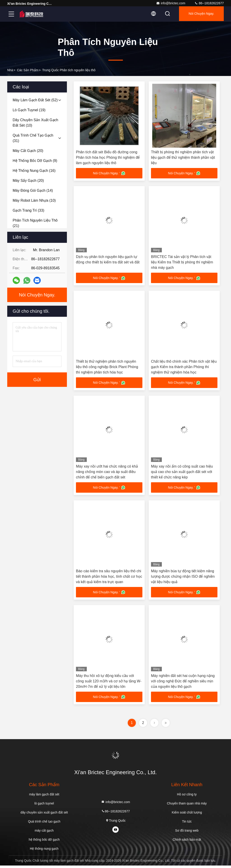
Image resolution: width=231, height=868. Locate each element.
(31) (33, 138)
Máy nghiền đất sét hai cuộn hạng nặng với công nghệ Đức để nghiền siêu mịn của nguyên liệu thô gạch (183, 683)
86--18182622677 (209, 3)
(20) (28, 151)
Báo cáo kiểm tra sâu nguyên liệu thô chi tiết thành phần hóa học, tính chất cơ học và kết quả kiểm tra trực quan (109, 578)
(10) (35, 123)
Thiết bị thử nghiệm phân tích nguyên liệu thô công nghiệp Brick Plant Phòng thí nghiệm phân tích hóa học (107, 368)
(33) (28, 210)
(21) (35, 223)
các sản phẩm (28, 70)
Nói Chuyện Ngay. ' (109, 173)
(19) (29, 110)
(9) (35, 161)
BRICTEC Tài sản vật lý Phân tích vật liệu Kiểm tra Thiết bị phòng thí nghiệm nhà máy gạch (182, 263)
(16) (34, 171)
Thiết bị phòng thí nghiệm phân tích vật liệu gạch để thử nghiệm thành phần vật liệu (183, 157)
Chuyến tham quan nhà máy (187, 806)
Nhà (10, 70)
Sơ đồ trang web (187, 833)
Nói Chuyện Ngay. (200, 14)
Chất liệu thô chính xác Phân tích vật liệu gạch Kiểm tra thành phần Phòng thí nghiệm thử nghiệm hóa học (184, 368)
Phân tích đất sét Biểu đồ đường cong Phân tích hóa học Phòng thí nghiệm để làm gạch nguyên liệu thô (108, 157)
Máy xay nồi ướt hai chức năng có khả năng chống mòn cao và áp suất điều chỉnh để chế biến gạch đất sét (107, 473)
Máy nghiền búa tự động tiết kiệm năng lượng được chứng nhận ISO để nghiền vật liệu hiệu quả (183, 578)
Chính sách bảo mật (187, 842)
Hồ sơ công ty (187, 797)
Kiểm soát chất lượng (187, 815)
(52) (35, 100)
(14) (33, 190)
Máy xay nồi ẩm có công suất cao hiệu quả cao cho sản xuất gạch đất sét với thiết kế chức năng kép (182, 473)
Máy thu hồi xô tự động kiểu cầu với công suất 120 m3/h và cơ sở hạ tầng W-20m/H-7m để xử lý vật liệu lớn (109, 683)
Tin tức (187, 824)
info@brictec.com (171, 3)
